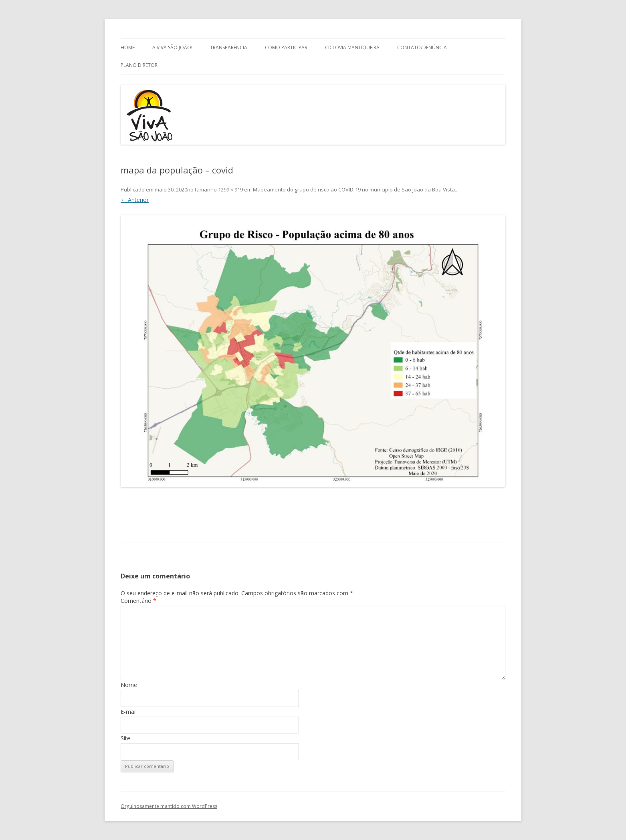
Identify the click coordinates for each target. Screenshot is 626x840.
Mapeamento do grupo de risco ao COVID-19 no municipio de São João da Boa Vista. (354, 189)
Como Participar (286, 47)
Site (125, 738)
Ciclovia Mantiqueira (352, 47)
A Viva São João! (172, 47)
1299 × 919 (230, 189)
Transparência (229, 47)
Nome (129, 685)
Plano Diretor (139, 65)
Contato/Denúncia (422, 47)
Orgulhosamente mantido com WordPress (169, 806)
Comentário (138, 601)
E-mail (129, 712)
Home (128, 47)
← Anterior (135, 200)
